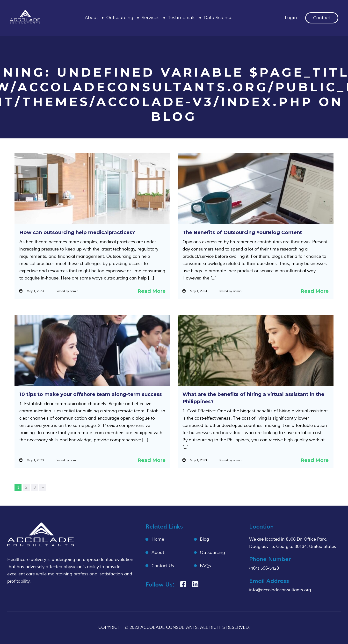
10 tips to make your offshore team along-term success (91, 394)
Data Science (218, 18)
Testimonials (182, 18)
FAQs (205, 566)
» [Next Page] (43, 487)
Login (291, 18)
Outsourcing (120, 18)
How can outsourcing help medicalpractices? (77, 232)
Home (158, 539)
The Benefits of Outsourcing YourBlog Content (242, 232)
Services (151, 18)
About (91, 18)
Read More (152, 291)
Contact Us (163, 566)
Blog (204, 539)
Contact (322, 18)
